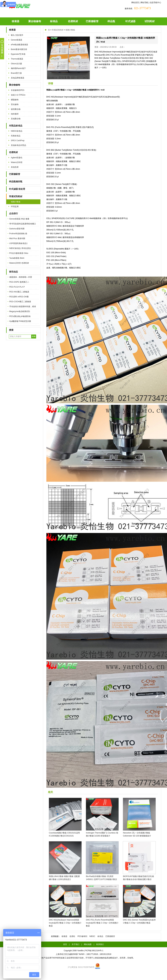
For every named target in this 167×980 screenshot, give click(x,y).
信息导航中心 (155, 3)
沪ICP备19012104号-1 (94, 951)
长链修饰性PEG (18, 90)
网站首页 (135, 3)
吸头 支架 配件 (17, 35)
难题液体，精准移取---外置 (21, 277)
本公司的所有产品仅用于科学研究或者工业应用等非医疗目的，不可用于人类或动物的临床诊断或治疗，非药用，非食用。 (84, 958)
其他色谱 (15, 167)
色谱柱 (72, 936)
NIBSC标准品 (17, 131)
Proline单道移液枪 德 (18, 234)
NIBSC (92, 936)
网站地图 (88, 944)
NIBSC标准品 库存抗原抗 (20, 248)
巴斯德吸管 (92, 21)
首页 (65, 944)
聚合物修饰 (35, 21)
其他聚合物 (16, 119)
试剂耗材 (150, 21)
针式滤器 (130, 21)
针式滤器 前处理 (17, 189)
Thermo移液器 (17, 59)
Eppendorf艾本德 (18, 54)
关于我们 (76, 944)
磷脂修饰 (15, 100)
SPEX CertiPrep (18, 141)
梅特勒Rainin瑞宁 (18, 68)
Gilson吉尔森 (16, 64)
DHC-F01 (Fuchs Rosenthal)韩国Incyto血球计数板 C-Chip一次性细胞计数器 (102, 923)
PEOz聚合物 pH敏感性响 (20, 316)
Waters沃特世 (17, 162)
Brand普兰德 (16, 73)
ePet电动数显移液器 (20, 45)
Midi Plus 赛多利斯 (17, 238)
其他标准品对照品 (19, 145)
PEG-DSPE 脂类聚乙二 (19, 282)
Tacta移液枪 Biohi (17, 258)
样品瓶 (111, 21)
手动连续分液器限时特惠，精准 (23, 307)
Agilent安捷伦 (17, 158)
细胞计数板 (16, 202)
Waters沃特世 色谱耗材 (19, 263)
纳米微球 (15, 114)
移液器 (16, 21)
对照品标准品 (16, 126)
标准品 (54, 21)
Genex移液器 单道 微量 (19, 219)
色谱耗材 (73, 21)
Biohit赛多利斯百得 (19, 49)
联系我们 (100, 944)
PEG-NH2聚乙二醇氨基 (19, 292)
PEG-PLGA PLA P (17, 287)
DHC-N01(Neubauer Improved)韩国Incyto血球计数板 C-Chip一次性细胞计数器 (65, 923)
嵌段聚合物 (16, 109)
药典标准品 (16, 136)
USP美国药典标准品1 (18, 243)
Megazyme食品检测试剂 (20, 311)
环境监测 (15, 207)
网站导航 (144, 3)
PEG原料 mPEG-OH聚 (19, 297)
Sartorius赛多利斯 (17, 229)
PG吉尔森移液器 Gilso (19, 253)
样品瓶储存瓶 (16, 182)
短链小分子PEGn (18, 95)
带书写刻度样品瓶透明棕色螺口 (23, 224)
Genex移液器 (17, 40)
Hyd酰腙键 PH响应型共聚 (20, 321)
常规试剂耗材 (16, 196)
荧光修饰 (15, 104)
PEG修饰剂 (82, 936)
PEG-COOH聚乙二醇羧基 (20, 302)
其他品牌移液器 (18, 78)
